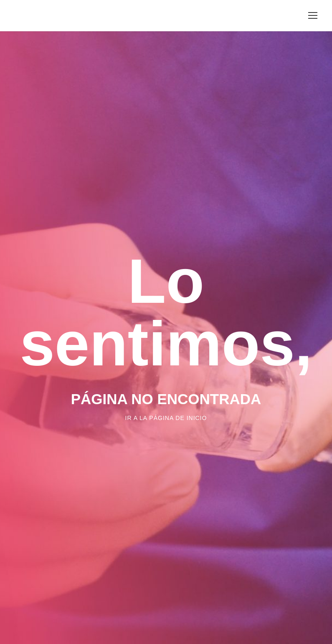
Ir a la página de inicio (166, 418)
